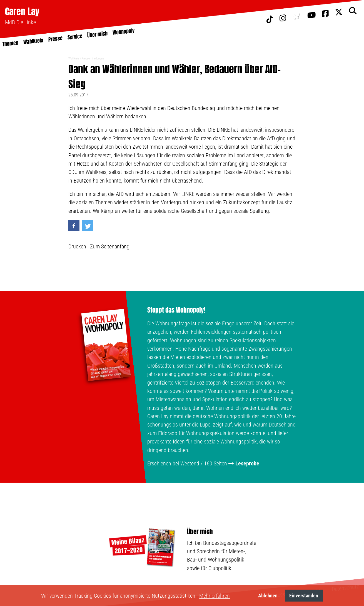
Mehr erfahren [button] (215, 596)
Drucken (77, 246)
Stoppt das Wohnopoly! (176, 310)
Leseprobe (247, 463)
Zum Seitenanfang (110, 246)
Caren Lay (22, 12)
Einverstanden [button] (304, 596)
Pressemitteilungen (93, 58)
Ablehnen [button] (268, 596)
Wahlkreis (74, 58)
